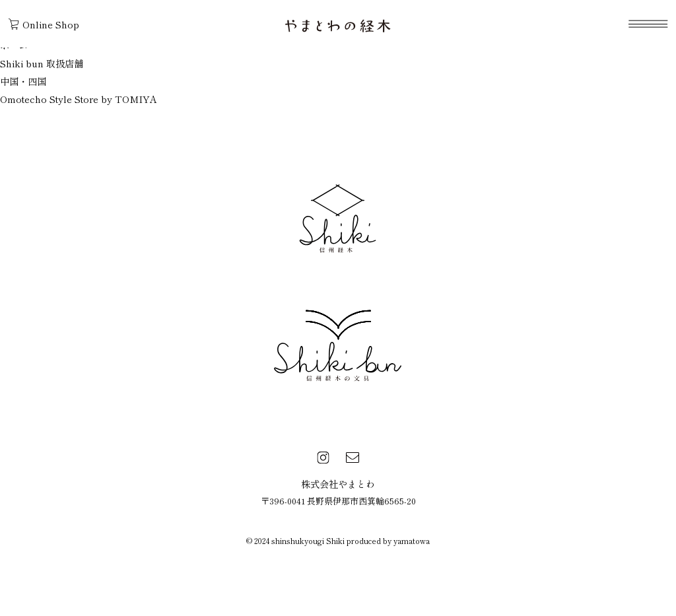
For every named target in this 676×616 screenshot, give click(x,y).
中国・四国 (23, 81)
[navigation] (648, 24)
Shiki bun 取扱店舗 (42, 63)
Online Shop (44, 24)
